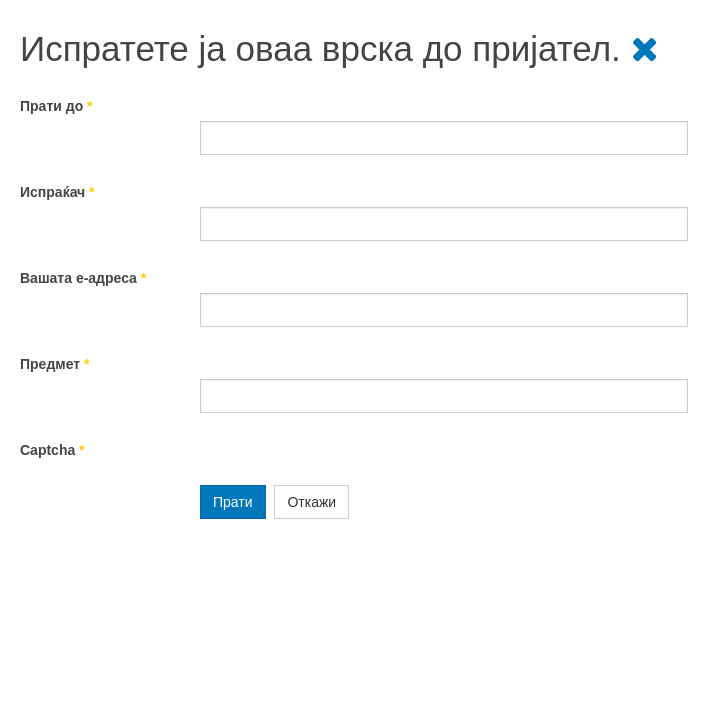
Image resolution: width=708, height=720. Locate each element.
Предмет (54, 364)
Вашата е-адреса (83, 278)
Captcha (52, 450)
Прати (233, 502)
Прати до (56, 106)
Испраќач (57, 192)
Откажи (311, 502)
